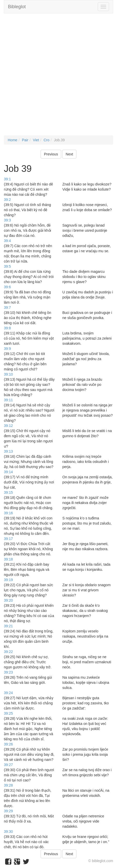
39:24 (8, 693)
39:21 (8, 626)
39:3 (7, 220)
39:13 (8, 451)
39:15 (8, 492)
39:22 (8, 652)
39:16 (8, 513)
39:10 (8, 374)
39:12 (8, 426)
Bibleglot (17, 7)
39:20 (8, 600)
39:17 (8, 539)
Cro (46, 140)
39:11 (8, 400)
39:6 (7, 287)
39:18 (8, 559)
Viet (36, 140)
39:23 (8, 672)
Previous (51, 154)
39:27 (8, 765)
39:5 (7, 266)
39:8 (7, 328)
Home (12, 140)
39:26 (8, 744)
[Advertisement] (58, 77)
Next (69, 154)
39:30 (8, 832)
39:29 (8, 811)
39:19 (8, 580)
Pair (25, 140)
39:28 (8, 785)
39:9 (7, 349)
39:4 (7, 241)
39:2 (7, 200)
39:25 (8, 713)
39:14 (8, 472)
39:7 (7, 307)
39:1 (7, 179)
